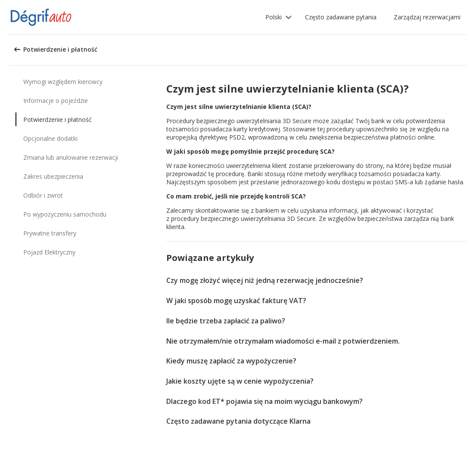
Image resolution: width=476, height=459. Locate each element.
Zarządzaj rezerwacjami (427, 17)
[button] (279, 17)
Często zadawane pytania (341, 17)
